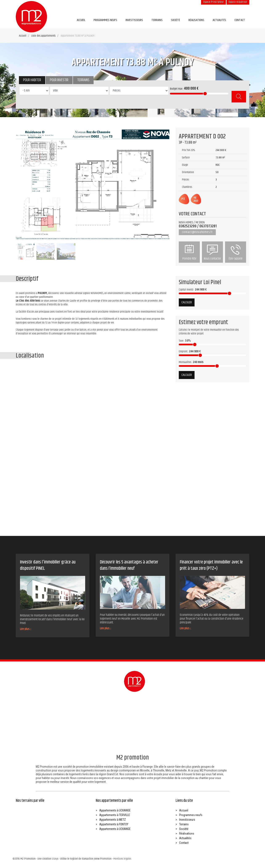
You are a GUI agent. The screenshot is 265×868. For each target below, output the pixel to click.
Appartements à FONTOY (114, 824)
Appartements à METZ (113, 820)
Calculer (187, 302)
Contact (240, 20)
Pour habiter (32, 80)
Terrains (157, 20)
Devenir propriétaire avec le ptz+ (113, 508)
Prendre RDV (189, 253)
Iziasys (55, 859)
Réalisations (196, 20)
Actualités (219, 20)
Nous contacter (212, 253)
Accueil (81, 20)
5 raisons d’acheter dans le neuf (73, 508)
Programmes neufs (105, 20)
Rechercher (239, 97)
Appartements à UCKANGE (115, 810)
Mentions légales (122, 859)
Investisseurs (134, 20)
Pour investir (59, 80)
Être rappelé (236, 253)
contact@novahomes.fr (197, 232)
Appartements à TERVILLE (115, 815)
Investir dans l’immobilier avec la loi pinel (33, 508)
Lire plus (26, 629)
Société (176, 20)
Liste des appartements (43, 36)
